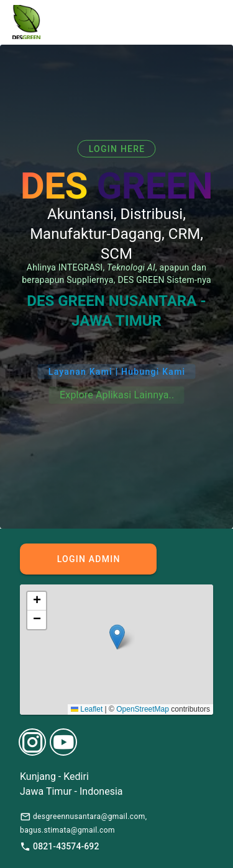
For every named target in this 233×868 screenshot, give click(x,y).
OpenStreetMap (143, 709)
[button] (117, 637)
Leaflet (87, 709)
